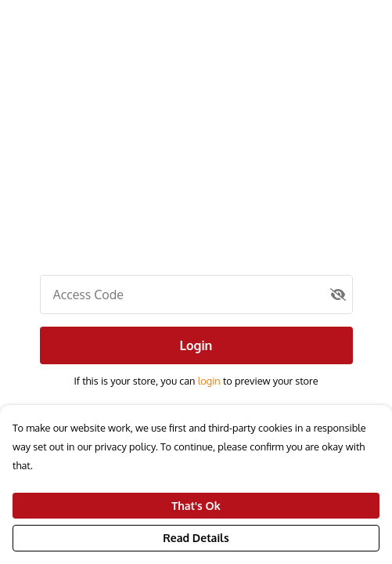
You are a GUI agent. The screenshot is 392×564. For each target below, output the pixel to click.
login (210, 381)
